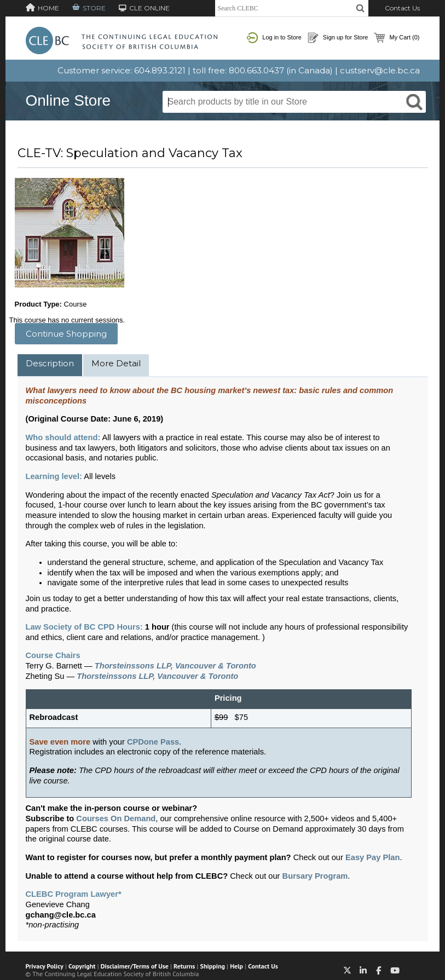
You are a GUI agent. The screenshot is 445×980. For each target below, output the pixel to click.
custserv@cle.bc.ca (380, 70)
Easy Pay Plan (372, 857)
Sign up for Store (338, 38)
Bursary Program (315, 876)
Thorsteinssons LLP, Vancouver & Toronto (175, 666)
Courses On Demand (116, 818)
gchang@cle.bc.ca (61, 915)
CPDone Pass (153, 742)
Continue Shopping (66, 334)
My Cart (397, 38)
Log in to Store (274, 38)
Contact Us (402, 8)
